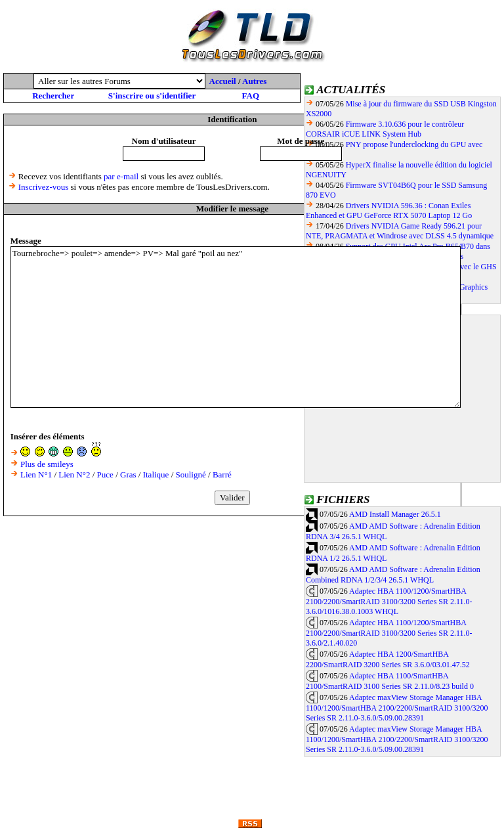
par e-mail (121, 176)
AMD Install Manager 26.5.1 (395, 514)
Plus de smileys (47, 464)
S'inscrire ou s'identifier (152, 96)
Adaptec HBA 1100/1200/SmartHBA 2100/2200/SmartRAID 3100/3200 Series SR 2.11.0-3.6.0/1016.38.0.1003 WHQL (389, 602)
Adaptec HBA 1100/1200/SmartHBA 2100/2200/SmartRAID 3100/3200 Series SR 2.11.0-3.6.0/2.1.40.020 (389, 633)
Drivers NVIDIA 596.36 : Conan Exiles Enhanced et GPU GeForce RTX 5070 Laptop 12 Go (389, 210)
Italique (156, 474)
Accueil (223, 81)
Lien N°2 (74, 474)
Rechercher (53, 96)
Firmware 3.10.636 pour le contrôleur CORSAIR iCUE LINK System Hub (385, 129)
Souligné (191, 474)
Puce (105, 474)
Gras (128, 474)
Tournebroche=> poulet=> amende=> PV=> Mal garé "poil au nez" (236, 327)
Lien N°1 (36, 474)
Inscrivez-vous (44, 187)
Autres (254, 81)
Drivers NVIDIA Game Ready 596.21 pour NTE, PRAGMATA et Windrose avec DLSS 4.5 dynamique (400, 231)
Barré (222, 474)
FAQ (251, 96)
